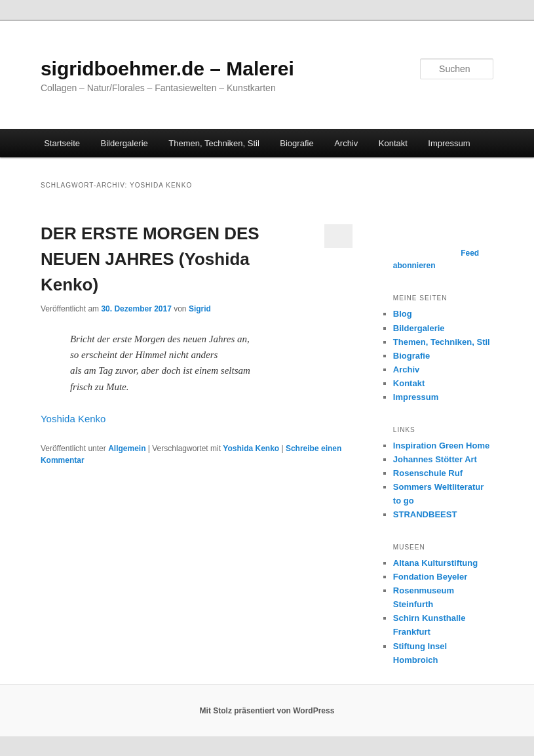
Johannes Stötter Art (435, 459)
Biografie (296, 143)
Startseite (62, 143)
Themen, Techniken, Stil (214, 143)
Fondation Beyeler (430, 577)
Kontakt (393, 143)
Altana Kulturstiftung (435, 563)
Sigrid (200, 309)
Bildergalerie (124, 143)
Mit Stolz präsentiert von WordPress (267, 711)
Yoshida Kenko (73, 419)
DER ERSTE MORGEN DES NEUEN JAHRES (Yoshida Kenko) (150, 259)
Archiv (346, 143)
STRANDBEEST (425, 514)
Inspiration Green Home (441, 446)
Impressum (449, 143)
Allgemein (127, 448)
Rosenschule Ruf (428, 473)
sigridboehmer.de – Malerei (167, 69)
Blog (403, 314)
